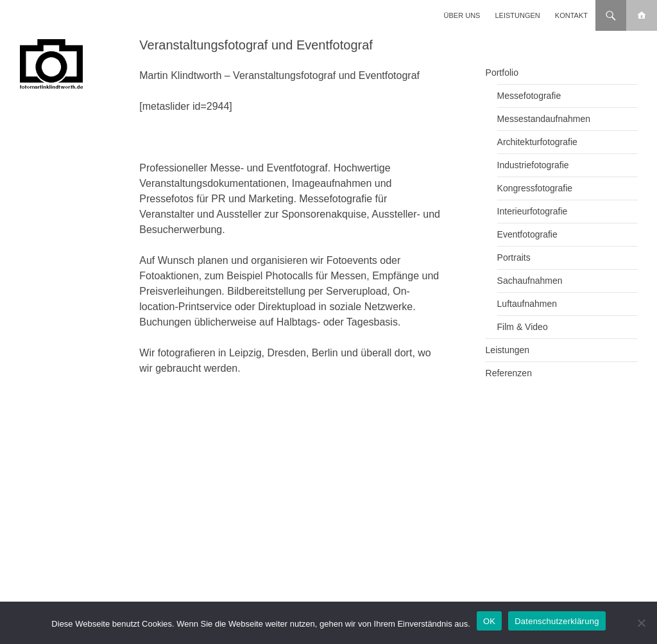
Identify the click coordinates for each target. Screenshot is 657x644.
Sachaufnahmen (530, 281)
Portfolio (502, 73)
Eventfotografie (527, 234)
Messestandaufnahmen (544, 119)
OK (489, 621)
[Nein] (641, 623)
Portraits (514, 257)
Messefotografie (529, 96)
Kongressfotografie (535, 188)
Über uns (462, 15)
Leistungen (518, 15)
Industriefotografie (533, 165)
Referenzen (509, 373)
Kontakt (571, 15)
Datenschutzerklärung (557, 621)
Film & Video (523, 327)
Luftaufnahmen (527, 304)
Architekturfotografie (537, 142)
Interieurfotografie (533, 211)
